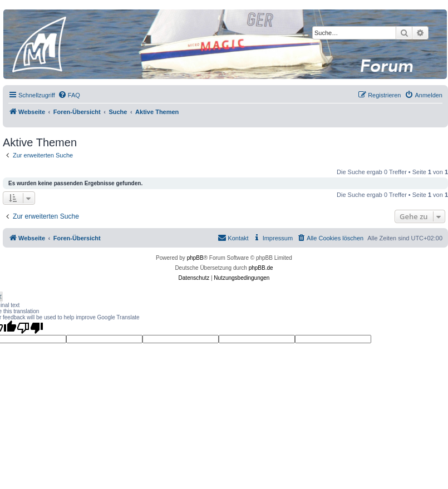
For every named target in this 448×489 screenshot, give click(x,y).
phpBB (195, 258)
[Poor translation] (30, 328)
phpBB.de (261, 268)
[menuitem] (69, 95)
